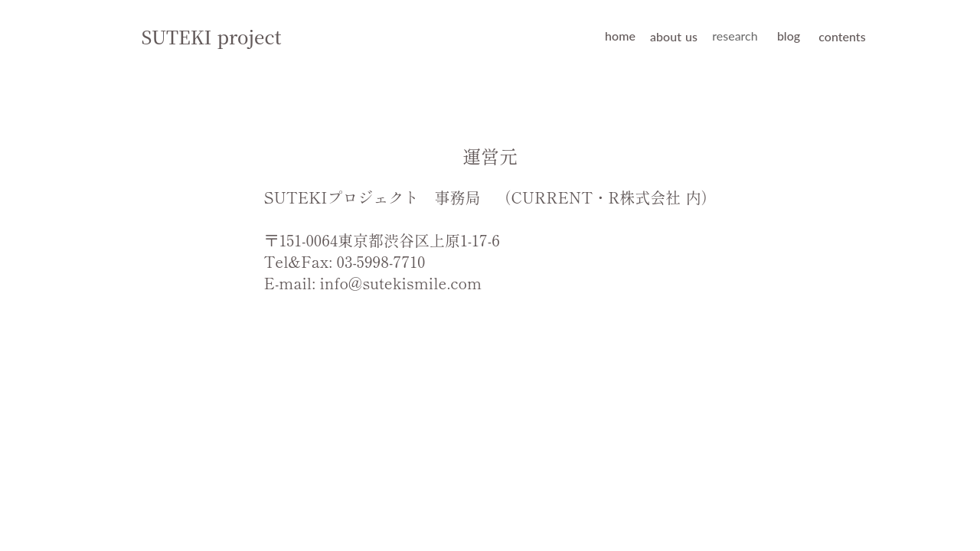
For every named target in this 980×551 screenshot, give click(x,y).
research (735, 36)
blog (789, 36)
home (620, 36)
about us (674, 36)
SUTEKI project (212, 37)
